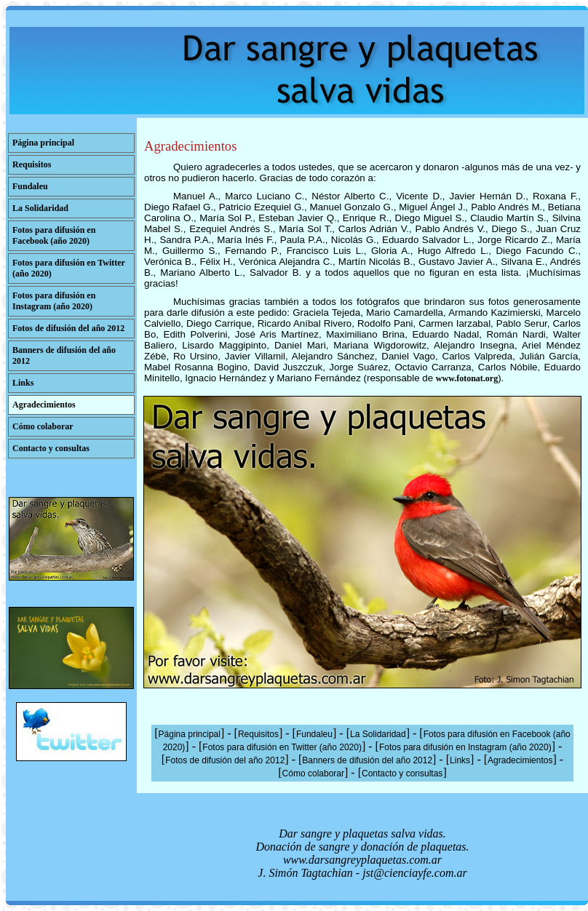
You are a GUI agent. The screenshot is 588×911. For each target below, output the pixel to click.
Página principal (43, 143)
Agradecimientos (44, 405)
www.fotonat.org (467, 378)
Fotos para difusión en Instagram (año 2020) (54, 301)
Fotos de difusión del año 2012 (68, 328)
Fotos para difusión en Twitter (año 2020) (282, 747)
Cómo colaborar (43, 426)
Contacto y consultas (51, 448)
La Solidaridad (40, 208)
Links (23, 383)
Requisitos (32, 164)
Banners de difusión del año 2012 (367, 760)
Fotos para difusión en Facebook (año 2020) (54, 235)
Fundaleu (30, 186)
